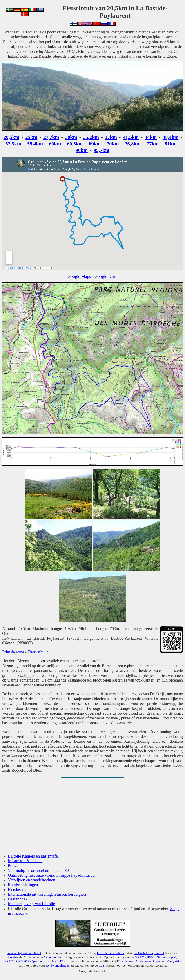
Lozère (13, 957)
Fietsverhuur (38, 652)
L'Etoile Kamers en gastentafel (33, 856)
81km (171, 144)
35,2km (91, 137)
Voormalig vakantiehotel (24, 953)
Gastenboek (18, 899)
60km (55, 144)
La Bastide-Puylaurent (149, 953)
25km (31, 137)
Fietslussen (17, 890)
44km (151, 137)
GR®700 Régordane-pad (33, 961)
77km (153, 144)
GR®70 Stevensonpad (161, 957)
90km (82, 150)
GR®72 (9, 961)
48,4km (171, 137)
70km (113, 144)
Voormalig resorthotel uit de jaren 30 (38, 871)
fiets (102, 965)
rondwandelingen (58, 965)
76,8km (133, 144)
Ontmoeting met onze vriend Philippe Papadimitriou (51, 875)
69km (95, 144)
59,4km (35, 144)
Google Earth (106, 276)
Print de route (13, 652)
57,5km (13, 144)
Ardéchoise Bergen (148, 961)
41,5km (131, 137)
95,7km (101, 150)
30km (71, 137)
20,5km (11, 137)
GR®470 (58, 961)
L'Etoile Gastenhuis (110, 953)
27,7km (51, 137)
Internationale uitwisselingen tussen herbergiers (47, 894)
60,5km (75, 144)
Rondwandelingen (23, 885)
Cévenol (128, 961)
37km (111, 137)
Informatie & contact (25, 861)
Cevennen (51, 957)
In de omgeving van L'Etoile (31, 904)
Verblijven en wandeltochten (31, 880)
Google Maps (79, 276)
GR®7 (139, 957)
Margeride (173, 961)
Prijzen (14, 866)
